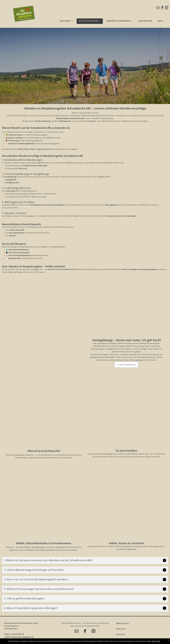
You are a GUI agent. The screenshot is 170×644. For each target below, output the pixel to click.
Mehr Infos (156, 641)
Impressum (121, 634)
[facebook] (162, 8)
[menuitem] (67, 21)
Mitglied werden (122, 623)
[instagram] (167, 8)
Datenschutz (121, 629)
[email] (158, 8)
